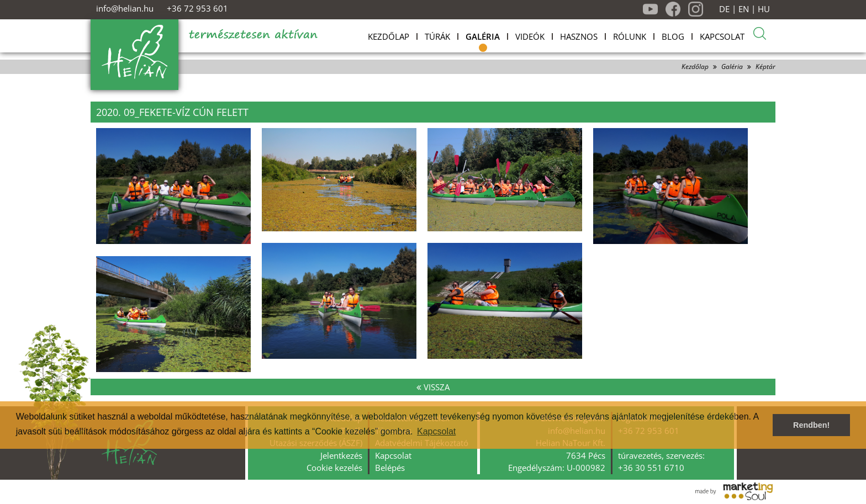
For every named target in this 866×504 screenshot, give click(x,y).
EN (744, 9)
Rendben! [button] (811, 425)
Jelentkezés (341, 455)
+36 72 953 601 (197, 8)
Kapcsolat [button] (436, 431)
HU (764, 9)
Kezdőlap (695, 67)
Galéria (732, 67)
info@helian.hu (125, 8)
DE (724, 9)
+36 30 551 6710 (651, 468)
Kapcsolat (393, 455)
